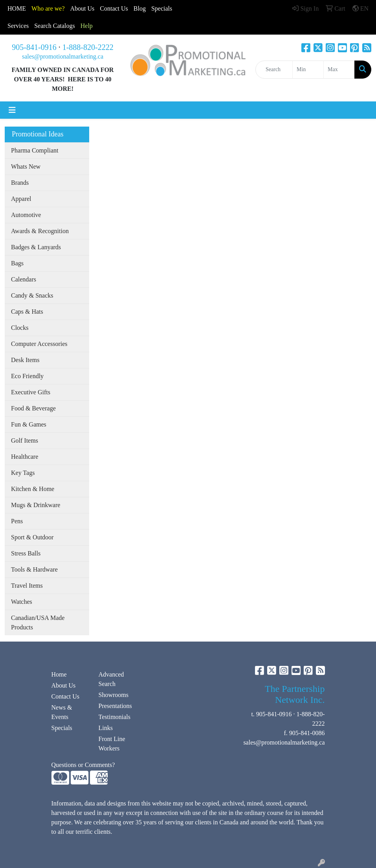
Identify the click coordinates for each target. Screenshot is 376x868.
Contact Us (66, 696)
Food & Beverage (33, 408)
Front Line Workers (112, 744)
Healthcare (25, 457)
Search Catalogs (55, 26)
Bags (17, 263)
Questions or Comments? (83, 765)
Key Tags (23, 473)
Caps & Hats (27, 312)
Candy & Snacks (32, 295)
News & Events (62, 712)
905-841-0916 (34, 47)
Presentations (115, 706)
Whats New (26, 166)
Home (59, 674)
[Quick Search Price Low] (308, 70)
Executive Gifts (31, 392)
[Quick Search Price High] (339, 70)
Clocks (20, 328)
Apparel (21, 199)
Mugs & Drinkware (36, 505)
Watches (22, 602)
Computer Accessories (39, 344)
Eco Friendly (27, 376)
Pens (17, 521)
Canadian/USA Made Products (38, 622)
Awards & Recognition (40, 231)
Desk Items (25, 360)
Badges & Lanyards (36, 247)
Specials (162, 8)
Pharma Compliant (35, 150)
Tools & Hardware (34, 569)
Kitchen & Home (33, 489)
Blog (140, 8)
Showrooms (114, 695)
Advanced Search (111, 679)
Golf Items (25, 440)
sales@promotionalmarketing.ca (63, 56)
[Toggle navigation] (12, 110)
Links (106, 728)
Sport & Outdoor (32, 537)
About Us (83, 8)
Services (18, 26)
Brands (20, 183)
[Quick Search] (274, 70)
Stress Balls (26, 553)
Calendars (24, 279)
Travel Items (27, 586)
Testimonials (115, 717)
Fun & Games (29, 424)
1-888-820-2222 (88, 47)
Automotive (26, 215)
